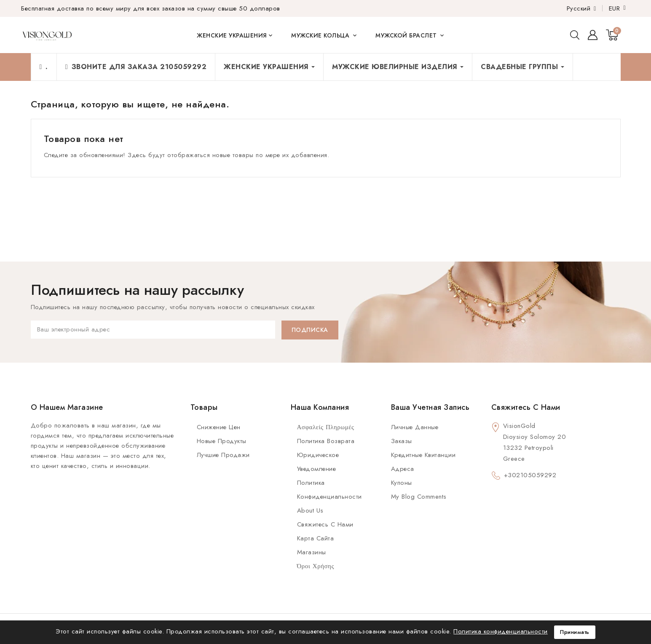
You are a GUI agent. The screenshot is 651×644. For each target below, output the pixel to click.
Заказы (402, 441)
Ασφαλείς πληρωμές (326, 427)
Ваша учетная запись (430, 407)
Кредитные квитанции (423, 455)
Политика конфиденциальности (330, 490)
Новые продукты (222, 441)
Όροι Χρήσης (316, 566)
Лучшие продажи (223, 455)
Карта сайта (316, 538)
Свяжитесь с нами (325, 524)
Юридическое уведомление (318, 462)
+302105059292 (530, 475)
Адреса (403, 469)
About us (310, 510)
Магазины (312, 552)
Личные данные (415, 427)
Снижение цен (219, 427)
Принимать (575, 632)
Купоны (402, 483)
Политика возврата (326, 441)
